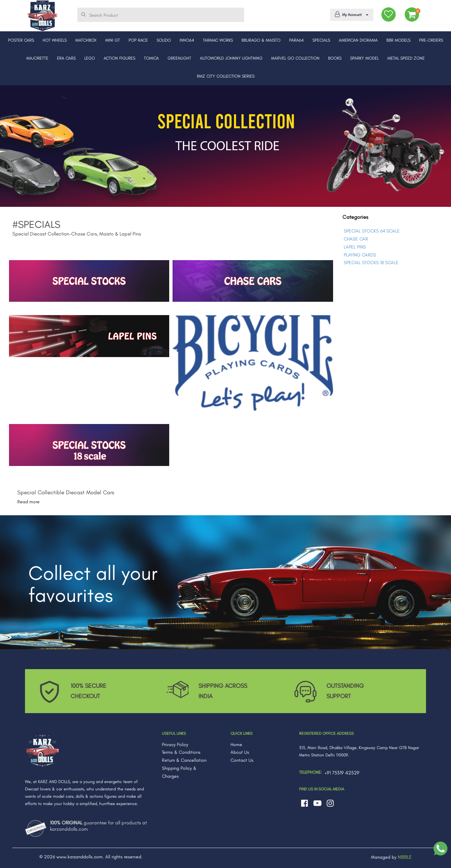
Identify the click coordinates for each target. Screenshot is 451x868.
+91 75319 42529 (342, 773)
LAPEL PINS (355, 247)
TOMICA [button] (151, 58)
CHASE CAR (356, 239)
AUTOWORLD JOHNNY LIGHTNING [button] (231, 58)
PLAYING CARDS (360, 255)
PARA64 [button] (296, 40)
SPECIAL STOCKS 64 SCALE (372, 231)
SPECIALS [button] (321, 40)
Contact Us (242, 760)
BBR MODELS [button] (398, 40)
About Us (240, 752)
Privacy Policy (175, 745)
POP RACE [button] (138, 40)
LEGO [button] (90, 58)
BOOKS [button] (335, 58)
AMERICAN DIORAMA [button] (358, 40)
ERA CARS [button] (66, 58)
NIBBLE (405, 857)
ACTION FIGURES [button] (119, 58)
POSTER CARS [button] (21, 40)
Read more (28, 502)
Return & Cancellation (184, 760)
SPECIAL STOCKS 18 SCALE (371, 263)
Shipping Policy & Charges (179, 772)
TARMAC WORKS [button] (218, 40)
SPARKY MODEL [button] (364, 58)
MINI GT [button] (113, 40)
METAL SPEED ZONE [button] (406, 58)
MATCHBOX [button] (86, 40)
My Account (350, 14)
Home (236, 745)
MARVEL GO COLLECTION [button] (295, 58)
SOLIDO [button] (164, 40)
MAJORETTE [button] (37, 58)
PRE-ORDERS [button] (431, 40)
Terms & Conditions (181, 752)
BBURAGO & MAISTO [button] (261, 40)
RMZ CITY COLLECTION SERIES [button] (226, 76)
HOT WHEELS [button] (55, 40)
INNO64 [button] (187, 40)
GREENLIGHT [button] (179, 58)
